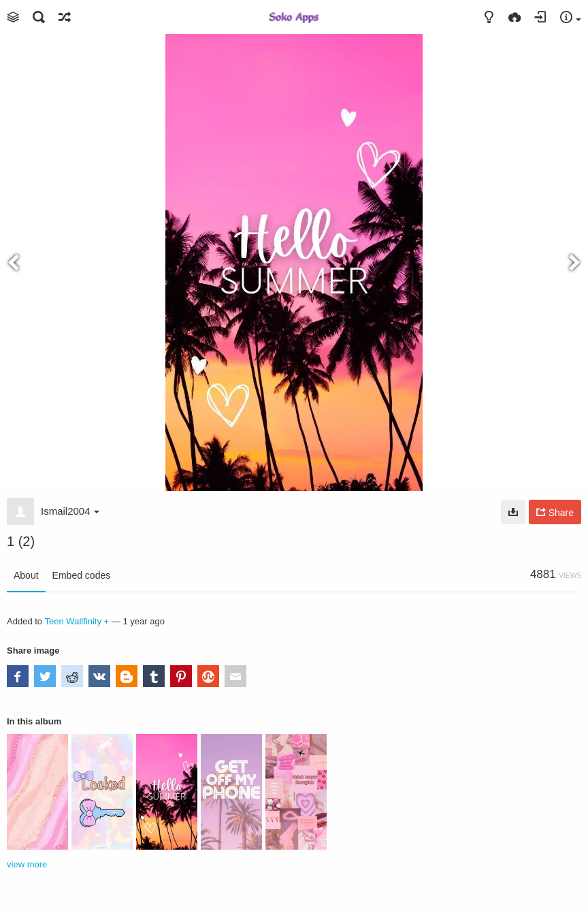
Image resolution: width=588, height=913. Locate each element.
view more (27, 864)
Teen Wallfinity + (77, 621)
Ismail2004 (70, 511)
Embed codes (82, 575)
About (26, 575)
